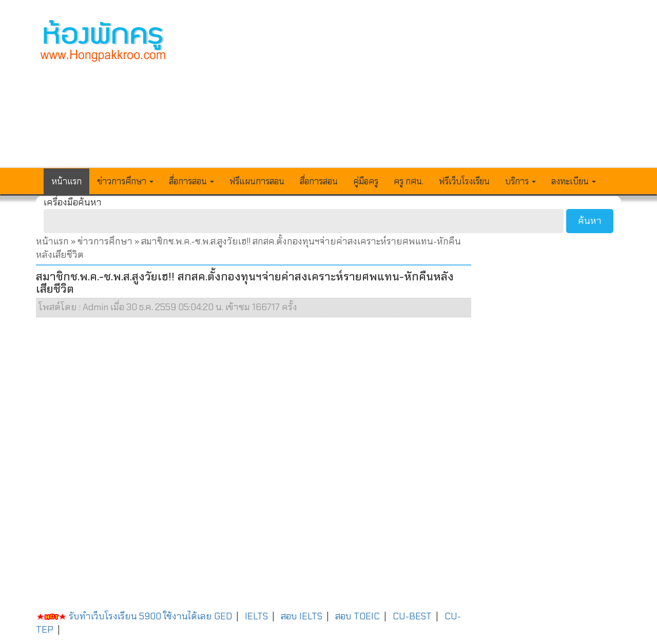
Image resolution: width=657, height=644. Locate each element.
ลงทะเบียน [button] (574, 181)
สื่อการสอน (319, 181)
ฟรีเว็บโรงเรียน (464, 181)
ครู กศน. (409, 181)
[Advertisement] (404, 90)
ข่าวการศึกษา (105, 241)
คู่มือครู (366, 181)
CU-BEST (412, 616)
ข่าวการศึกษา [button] (125, 181)
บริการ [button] (520, 181)
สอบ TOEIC (358, 616)
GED (223, 616)
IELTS (256, 616)
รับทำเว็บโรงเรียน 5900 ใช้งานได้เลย (124, 616)
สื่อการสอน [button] (191, 181)
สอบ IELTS (302, 616)
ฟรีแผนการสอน (257, 181)
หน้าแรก (66, 181)
